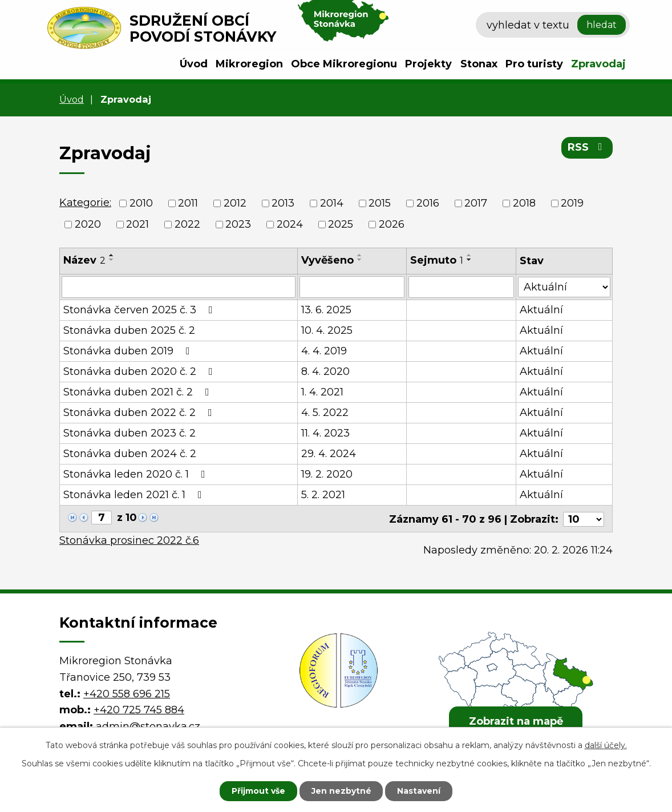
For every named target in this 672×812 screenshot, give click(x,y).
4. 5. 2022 (325, 413)
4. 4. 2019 (325, 351)
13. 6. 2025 (327, 310)
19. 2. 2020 (327, 474)
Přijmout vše (258, 791)
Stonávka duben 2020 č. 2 (140, 371)
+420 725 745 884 (139, 709)
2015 (380, 203)
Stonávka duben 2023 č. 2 (129, 433)
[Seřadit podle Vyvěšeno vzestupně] (361, 255)
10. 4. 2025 (327, 330)
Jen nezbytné (341, 791)
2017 (476, 203)
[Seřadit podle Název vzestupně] (112, 255)
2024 (290, 224)
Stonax (479, 64)
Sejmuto (437, 260)
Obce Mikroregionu (344, 64)
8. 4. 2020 (326, 371)
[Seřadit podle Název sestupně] (112, 260)
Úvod (194, 64)
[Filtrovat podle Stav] (564, 286)
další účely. (606, 745)
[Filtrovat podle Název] (179, 287)
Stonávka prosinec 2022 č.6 (129, 539)
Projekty (428, 64)
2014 (332, 203)
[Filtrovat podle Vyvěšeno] (353, 287)
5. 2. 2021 (324, 495)
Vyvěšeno (328, 260)
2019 (572, 203)
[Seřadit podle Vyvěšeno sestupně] (361, 260)
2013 (283, 203)
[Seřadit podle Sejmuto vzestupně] (469, 255)
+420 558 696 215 (127, 692)
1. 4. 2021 (323, 392)
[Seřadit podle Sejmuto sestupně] (469, 260)
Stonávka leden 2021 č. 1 (135, 495)
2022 (187, 224)
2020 (88, 224)
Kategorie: (85, 203)
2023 (238, 224)
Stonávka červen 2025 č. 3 (140, 310)
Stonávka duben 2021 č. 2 (139, 392)
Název (84, 260)
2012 (235, 203)
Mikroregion (249, 64)
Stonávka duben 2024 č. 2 (130, 454)
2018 (524, 203)
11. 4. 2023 (326, 433)
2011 (188, 203)
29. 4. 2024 (329, 454)
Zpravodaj (598, 64)
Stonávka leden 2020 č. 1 (137, 474)
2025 (341, 224)
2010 (141, 203)
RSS (587, 147)
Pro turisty (534, 64)
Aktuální (541, 310)
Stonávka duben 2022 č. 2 (140, 413)
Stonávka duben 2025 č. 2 (129, 330)
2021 (137, 224)
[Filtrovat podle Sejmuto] (461, 287)
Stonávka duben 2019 (129, 351)
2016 (428, 203)
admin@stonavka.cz (148, 725)
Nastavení (419, 791)
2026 (392, 224)
